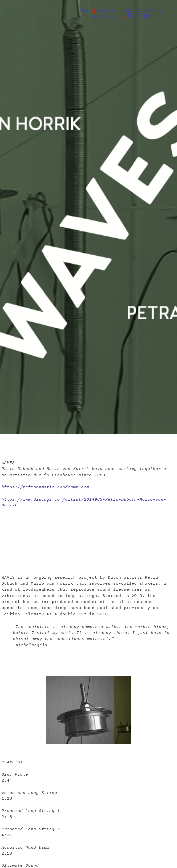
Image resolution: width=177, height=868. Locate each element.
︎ (138, 16)
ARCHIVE (105, 10)
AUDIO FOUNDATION (143, 10)
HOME (85, 10)
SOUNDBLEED (105, 16)
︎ (147, 16)
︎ (129, 16)
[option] (89, 710)
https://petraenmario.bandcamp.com (45, 487)
